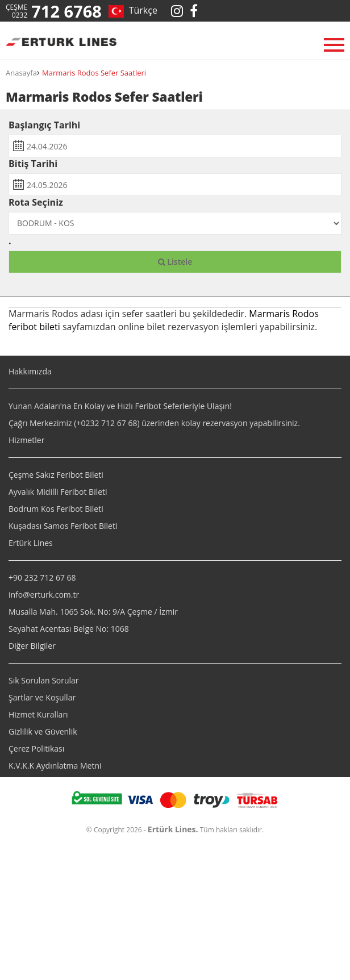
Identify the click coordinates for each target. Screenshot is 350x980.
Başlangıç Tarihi (44, 125)
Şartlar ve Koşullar (42, 697)
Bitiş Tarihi (33, 164)
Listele (175, 262)
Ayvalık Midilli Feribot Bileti (58, 492)
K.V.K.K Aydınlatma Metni (55, 766)
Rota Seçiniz (36, 202)
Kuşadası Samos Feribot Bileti (63, 526)
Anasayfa (21, 73)
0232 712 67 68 (109, 423)
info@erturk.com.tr (44, 595)
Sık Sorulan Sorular (44, 680)
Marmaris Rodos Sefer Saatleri (94, 73)
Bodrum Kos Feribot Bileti (56, 509)
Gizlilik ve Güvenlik (43, 731)
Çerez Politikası (36, 748)
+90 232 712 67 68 (42, 577)
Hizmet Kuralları (38, 714)
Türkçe (141, 10)
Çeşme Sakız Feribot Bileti (56, 475)
